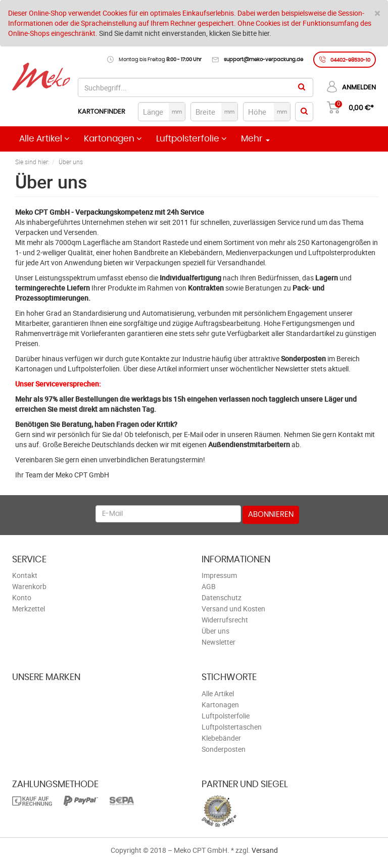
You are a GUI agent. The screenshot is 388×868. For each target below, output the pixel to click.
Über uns (215, 631)
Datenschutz (222, 597)
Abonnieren (271, 515)
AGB (209, 586)
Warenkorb (29, 586)
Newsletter (219, 642)
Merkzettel (29, 609)
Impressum (219, 575)
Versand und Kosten (233, 609)
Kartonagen (113, 139)
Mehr (255, 139)
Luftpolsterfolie (191, 139)
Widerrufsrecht (225, 620)
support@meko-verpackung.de (263, 60)
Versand (265, 850)
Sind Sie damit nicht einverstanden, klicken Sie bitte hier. (185, 33)
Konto (22, 597)
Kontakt (25, 575)
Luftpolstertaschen (232, 727)
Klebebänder (221, 738)
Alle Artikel (44, 139)
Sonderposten (224, 749)
